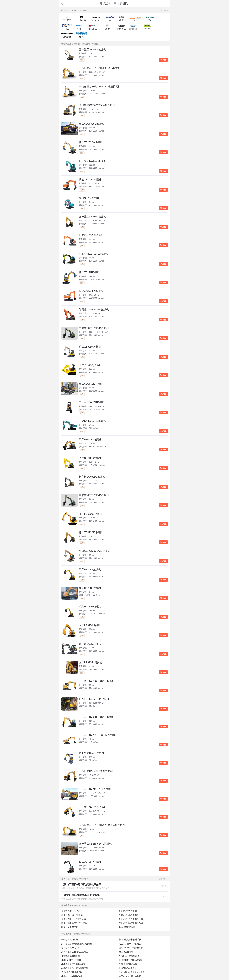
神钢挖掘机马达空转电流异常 (75, 968)
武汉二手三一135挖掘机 (130, 944)
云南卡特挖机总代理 (128, 964)
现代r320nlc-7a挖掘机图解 (131, 948)
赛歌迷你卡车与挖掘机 (129, 915)
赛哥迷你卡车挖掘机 (71, 927)
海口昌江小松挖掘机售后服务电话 (77, 944)
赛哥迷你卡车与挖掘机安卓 (131, 923)
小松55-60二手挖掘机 (71, 960)
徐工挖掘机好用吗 (127, 952)
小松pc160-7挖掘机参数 (72, 976)
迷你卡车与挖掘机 (127, 927)
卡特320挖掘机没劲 (128, 968)
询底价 (163, 60)
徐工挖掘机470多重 (70, 948)
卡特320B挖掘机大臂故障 (130, 960)
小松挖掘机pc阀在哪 (71, 956)
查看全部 (162, 879)
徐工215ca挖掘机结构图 (130, 976)
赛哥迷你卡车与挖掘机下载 (131, 919)
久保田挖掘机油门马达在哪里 (75, 952)
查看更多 (162, 10)
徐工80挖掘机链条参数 (72, 972)
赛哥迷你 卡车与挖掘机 (72, 915)
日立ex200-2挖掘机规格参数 (132, 972)
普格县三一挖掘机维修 (129, 956)
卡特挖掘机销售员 (70, 940)
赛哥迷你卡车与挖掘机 (72, 911)
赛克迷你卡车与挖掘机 (129, 911)
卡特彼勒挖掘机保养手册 (130, 940)
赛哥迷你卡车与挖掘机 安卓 (74, 923)
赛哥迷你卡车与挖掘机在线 (74, 919)
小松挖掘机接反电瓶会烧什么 (75, 964)
